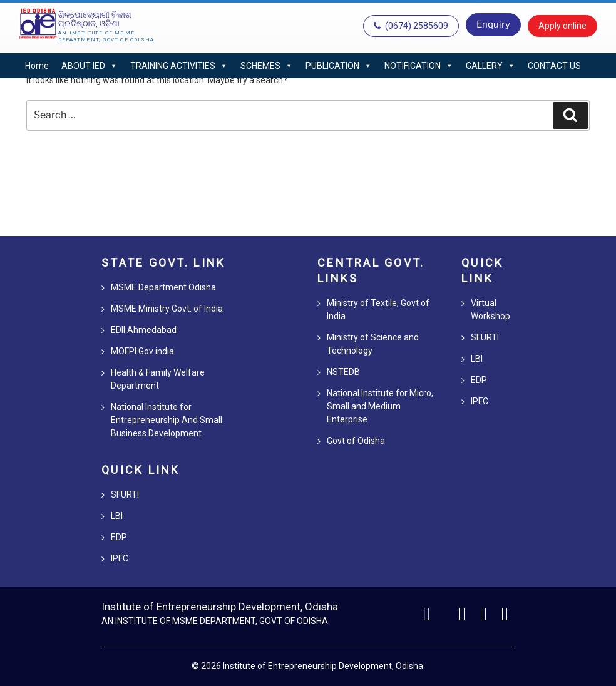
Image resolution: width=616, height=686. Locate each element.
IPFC (120, 558)
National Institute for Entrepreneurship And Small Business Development (167, 420)
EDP (119, 537)
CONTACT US (554, 66)
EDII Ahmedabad (144, 330)
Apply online (562, 26)
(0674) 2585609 (411, 26)
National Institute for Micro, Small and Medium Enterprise (380, 406)
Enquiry (493, 24)
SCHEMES (267, 66)
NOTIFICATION (419, 66)
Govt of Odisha (356, 441)
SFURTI (125, 494)
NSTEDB (343, 372)
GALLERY (490, 66)
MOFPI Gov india (142, 351)
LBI (117, 516)
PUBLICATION (339, 66)
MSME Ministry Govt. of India (167, 309)
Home (37, 66)
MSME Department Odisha (163, 287)
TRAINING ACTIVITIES (179, 66)
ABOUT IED (90, 66)
